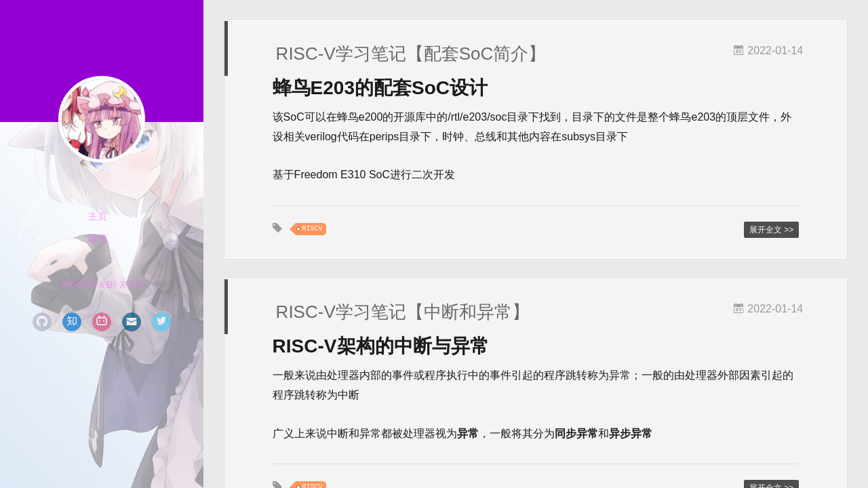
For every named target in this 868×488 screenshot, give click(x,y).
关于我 (131, 285)
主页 (98, 216)
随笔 (98, 238)
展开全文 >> (771, 230)
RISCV (313, 229)
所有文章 (77, 285)
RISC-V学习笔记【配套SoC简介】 (411, 54)
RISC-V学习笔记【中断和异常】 (403, 312)
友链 (106, 285)
